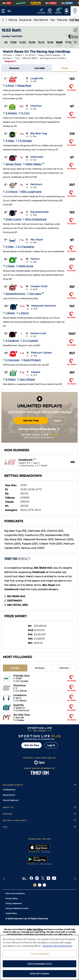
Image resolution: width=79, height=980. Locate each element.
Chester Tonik (39, 286)
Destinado (37, 157)
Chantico (36, 106)
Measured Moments (44, 306)
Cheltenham (9, 790)
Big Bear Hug (39, 133)
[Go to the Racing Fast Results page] (41, 11)
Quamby (19, 705)
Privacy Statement (14, 903)
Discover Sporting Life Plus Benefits (39, 429)
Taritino (35, 259)
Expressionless (39, 212)
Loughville (37, 78)
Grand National (11, 800)
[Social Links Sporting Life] (35, 885)
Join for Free (31, 421)
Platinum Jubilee (41, 353)
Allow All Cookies (39, 974)
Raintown (36, 184)
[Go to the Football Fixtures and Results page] (50, 11)
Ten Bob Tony (22, 715)
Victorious (19, 685)
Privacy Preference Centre (17, 908)
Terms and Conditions (15, 894)
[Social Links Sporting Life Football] (44, 885)
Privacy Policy (12, 898)
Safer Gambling (35, 929)
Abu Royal (37, 240)
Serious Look (38, 333)
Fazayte (36, 372)
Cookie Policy (11, 913)
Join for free (31, 745)
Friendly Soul (21, 676)
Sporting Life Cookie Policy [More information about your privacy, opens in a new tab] (57, 947)
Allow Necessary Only (40, 964)
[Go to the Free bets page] (58, 11)
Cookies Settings (39, 955)
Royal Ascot (9, 795)
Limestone (20, 695)
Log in (57, 421)
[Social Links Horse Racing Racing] (40, 885)
